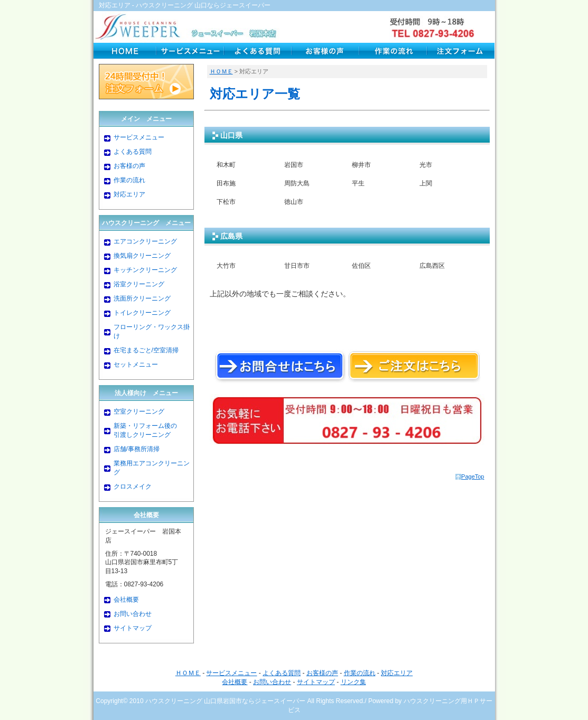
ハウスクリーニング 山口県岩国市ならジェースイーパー (225, 701)
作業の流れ (129, 180)
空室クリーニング (139, 412)
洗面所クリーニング (142, 298)
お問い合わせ (133, 614)
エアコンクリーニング (145, 241)
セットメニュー (136, 364)
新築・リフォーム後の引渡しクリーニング (145, 430)
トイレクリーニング (142, 313)
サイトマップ (133, 628)
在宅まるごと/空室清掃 (146, 350)
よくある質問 (133, 152)
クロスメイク (133, 487)
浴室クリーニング (139, 284)
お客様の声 (129, 166)
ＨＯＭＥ (221, 71)
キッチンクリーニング (145, 270)
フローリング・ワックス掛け (152, 331)
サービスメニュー (139, 137)
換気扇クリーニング (142, 256)
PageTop (473, 476)
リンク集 (353, 682)
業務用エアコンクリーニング (152, 468)
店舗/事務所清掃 (137, 449)
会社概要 (126, 600)
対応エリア (129, 194)
